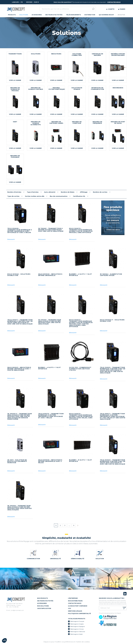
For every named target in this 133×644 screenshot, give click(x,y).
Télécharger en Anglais (77, 624)
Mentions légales (75, 611)
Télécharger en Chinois (77, 629)
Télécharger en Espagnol (77, 626)
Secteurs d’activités (45, 601)
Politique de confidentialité (79, 614)
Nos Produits (42, 598)
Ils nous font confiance (78, 606)
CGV (70, 608)
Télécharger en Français (77, 621)
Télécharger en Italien (76, 634)
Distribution (90, 15)
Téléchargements (73, 15)
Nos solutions (43, 606)
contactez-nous (114, 2)
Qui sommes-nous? (106, 15)
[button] (4, 640)
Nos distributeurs (75, 601)
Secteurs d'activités (54, 15)
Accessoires (37, 15)
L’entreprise (73, 598)
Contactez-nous (75, 603)
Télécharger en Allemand (78, 632)
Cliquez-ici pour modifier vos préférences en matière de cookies (67, 642)
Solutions (24, 15)
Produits (12, 15)
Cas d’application (44, 608)
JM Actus (121, 15)
